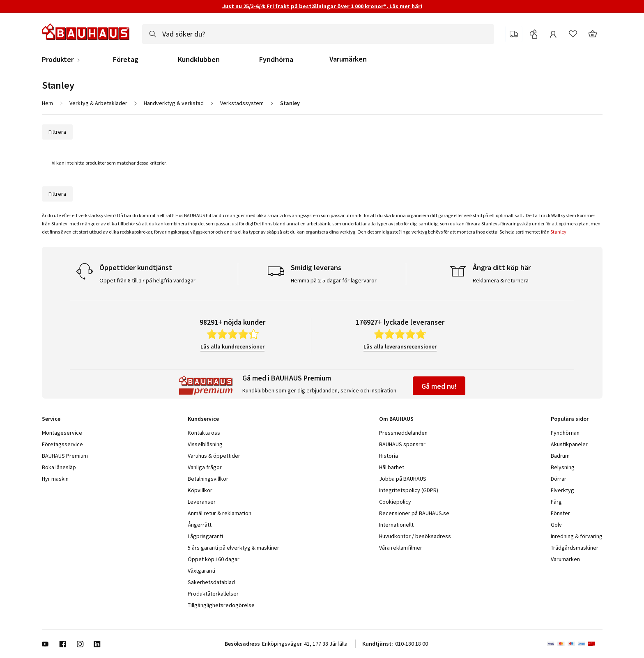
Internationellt (396, 525)
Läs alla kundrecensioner (232, 346)
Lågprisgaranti (205, 536)
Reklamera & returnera (501, 280)
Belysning (563, 467)
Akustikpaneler (569, 444)
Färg (556, 502)
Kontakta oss (204, 433)
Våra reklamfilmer (401, 548)
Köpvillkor (200, 490)
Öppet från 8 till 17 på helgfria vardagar (147, 280)
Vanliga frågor (205, 467)
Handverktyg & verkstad (174, 103)
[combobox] (318, 34)
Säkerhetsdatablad (211, 582)
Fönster (560, 513)
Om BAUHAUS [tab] (396, 419)
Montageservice (62, 433)
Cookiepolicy (395, 502)
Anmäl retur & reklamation (220, 513)
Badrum (560, 456)
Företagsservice (62, 444)
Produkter (58, 60)
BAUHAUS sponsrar (402, 444)
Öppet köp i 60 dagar (214, 559)
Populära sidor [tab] (570, 419)
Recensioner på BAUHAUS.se (414, 513)
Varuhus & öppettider (214, 456)
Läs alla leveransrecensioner (400, 346)
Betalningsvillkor (208, 479)
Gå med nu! (439, 386)
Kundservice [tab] (203, 419)
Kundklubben (199, 60)
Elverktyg (562, 490)
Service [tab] (51, 419)
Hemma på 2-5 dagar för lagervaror (334, 280)
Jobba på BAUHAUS (403, 479)
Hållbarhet (392, 467)
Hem (47, 103)
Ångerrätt (200, 525)
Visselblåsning (205, 444)
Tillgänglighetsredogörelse (221, 605)
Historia (389, 456)
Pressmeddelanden (403, 433)
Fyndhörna (276, 60)
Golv (556, 525)
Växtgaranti (201, 571)
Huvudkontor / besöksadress (415, 536)
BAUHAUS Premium (65, 456)
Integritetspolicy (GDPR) (409, 490)
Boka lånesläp (59, 467)
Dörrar (559, 479)
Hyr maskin (55, 479)
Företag (126, 60)
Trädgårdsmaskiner (575, 548)
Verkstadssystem (242, 103)
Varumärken (348, 59)
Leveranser (202, 502)
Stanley (558, 232)
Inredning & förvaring (577, 536)
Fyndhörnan (565, 433)
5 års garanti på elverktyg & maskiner (233, 548)
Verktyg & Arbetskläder (98, 103)
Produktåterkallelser (213, 594)
